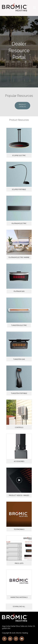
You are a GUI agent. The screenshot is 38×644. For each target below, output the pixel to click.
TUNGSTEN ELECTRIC (19, 325)
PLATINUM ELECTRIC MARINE (19, 257)
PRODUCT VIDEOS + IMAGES (19, 495)
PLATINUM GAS (19, 291)
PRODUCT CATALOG (22, 106)
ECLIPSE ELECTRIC (19, 156)
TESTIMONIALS (19, 529)
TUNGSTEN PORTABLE (19, 393)
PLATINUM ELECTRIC (19, 223)
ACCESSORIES (19, 461)
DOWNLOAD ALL (19, 607)
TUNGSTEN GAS (19, 359)
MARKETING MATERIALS (19, 597)
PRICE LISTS (19, 563)
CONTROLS (19, 427)
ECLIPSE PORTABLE (19, 189)
